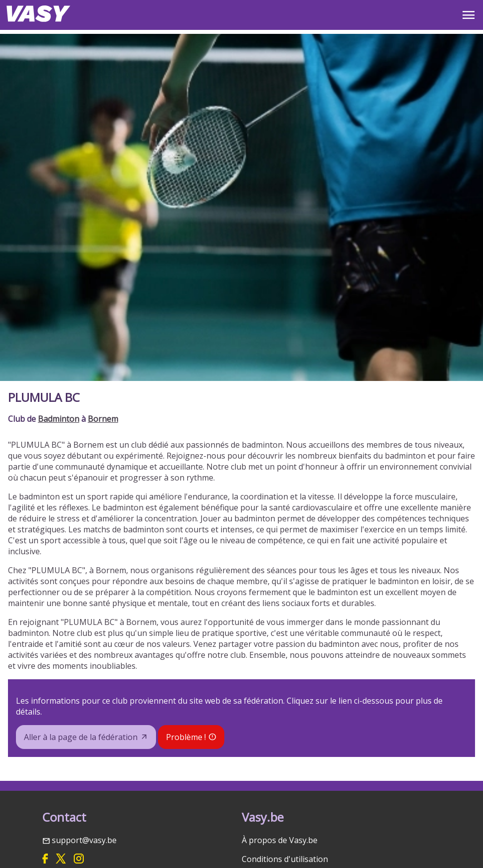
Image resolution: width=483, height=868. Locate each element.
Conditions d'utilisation (285, 859)
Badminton (59, 419)
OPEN (469, 15)
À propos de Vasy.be (280, 840)
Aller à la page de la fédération (81, 737)
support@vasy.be (84, 840)
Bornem (103, 419)
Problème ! (186, 737)
